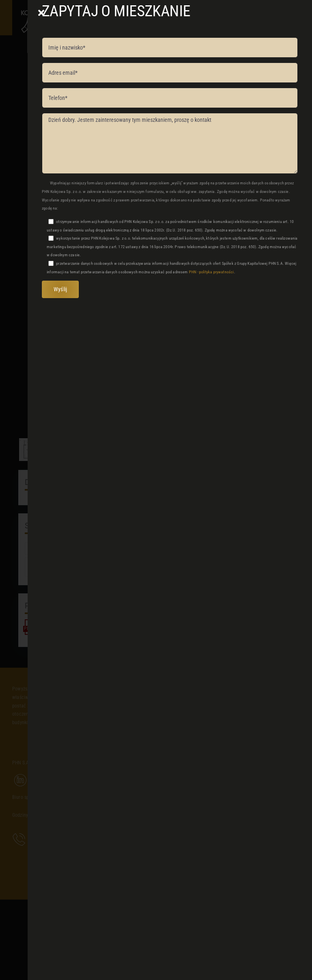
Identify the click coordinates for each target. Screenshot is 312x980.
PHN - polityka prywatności (211, 272)
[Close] (41, 13)
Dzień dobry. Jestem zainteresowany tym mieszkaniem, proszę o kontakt (170, 143)
